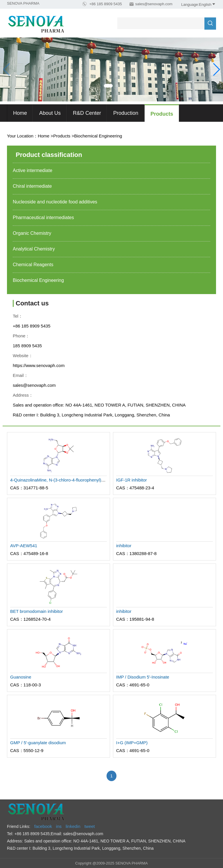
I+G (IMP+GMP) (132, 743)
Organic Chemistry (32, 233)
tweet (90, 826)
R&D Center (87, 113)
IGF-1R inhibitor (132, 480)
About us (50, 113)
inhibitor (124, 546)
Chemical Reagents (33, 265)
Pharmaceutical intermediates (43, 218)
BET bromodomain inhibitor (36, 611)
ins (59, 826)
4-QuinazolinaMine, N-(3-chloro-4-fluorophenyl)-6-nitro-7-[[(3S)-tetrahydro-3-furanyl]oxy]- (96, 480)
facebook (43, 826)
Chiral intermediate (32, 186)
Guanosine (21, 677)
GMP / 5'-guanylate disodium (38, 743)
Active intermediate (33, 170)
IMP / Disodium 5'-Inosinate (143, 677)
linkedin (73, 826)
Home (20, 113)
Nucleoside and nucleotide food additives (55, 202)
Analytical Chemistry (34, 249)
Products (162, 114)
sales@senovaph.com (154, 4)
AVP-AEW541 (24, 546)
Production (126, 113)
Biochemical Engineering (98, 136)
